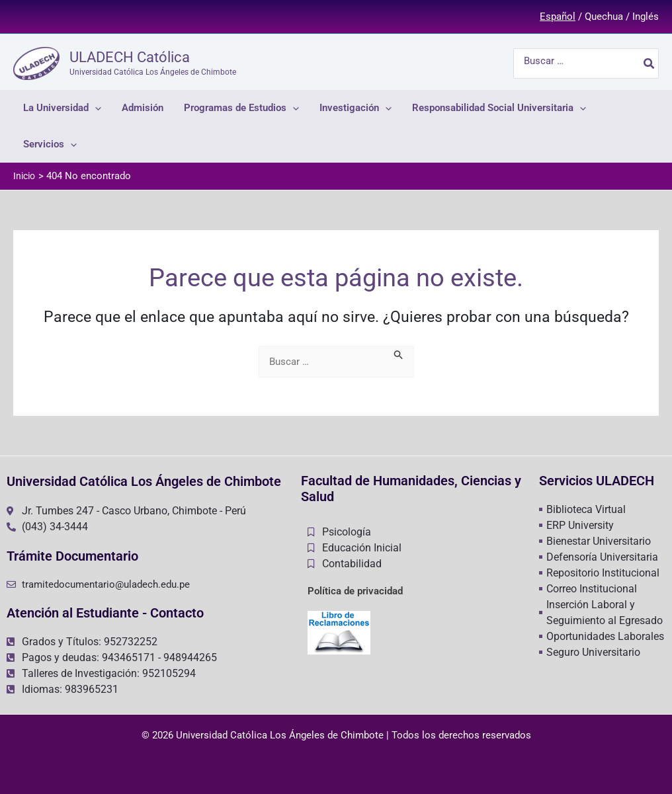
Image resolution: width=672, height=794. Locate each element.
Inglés (646, 17)
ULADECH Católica (130, 57)
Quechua (604, 17)
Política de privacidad (355, 591)
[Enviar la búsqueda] (399, 353)
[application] (95, 108)
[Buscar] (650, 63)
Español (558, 17)
